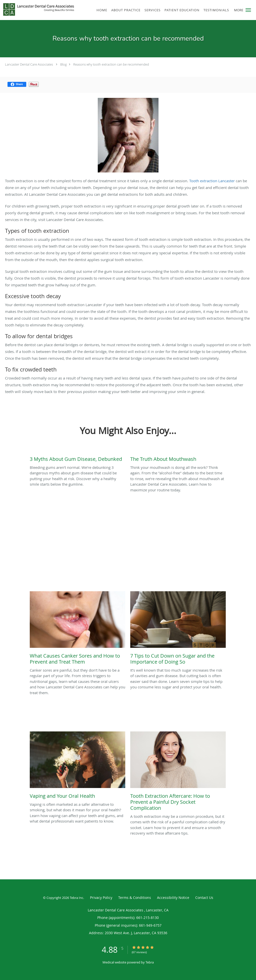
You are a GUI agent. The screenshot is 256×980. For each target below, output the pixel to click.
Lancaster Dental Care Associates (29, 64)
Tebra (150, 962)
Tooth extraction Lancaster (212, 181)
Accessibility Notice (173, 898)
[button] (248, 10)
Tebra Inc (76, 898)
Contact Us (204, 898)
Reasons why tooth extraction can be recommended (111, 64)
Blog (63, 64)
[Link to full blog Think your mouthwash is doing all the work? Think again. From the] (178, 458)
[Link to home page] (38, 10)
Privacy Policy (101, 898)
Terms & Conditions (135, 898)
